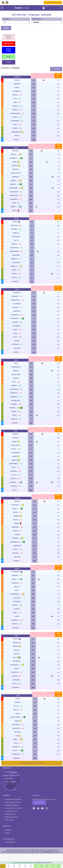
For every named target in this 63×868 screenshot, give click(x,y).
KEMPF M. (18, 702)
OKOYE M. (15, 222)
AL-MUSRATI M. (13, 188)
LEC (8, 865)
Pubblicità (8, 830)
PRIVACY (42, 850)
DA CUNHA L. (18, 732)
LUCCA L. (15, 337)
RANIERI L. (15, 95)
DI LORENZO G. (17, 304)
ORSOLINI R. (18, 557)
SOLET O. (16, 240)
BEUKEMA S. (15, 296)
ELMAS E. (15, 330)
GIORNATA (6, 19)
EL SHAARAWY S (14, 665)
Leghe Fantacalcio (11, 782)
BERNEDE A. (16, 177)
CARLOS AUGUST (16, 445)
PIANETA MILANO (9, 37)
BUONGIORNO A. (15, 300)
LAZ (20, 867)
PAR (20, 865)
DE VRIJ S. (14, 449)
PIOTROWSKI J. (16, 262)
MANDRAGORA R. (15, 113)
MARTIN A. (16, 371)
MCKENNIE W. (17, 601)
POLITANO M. (15, 344)
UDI (42, 865)
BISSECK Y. (15, 442)
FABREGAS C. (17, 758)
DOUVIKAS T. (16, 747)
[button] (45, 7)
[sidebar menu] (2, 8)
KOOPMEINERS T (15, 594)
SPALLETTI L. (16, 628)
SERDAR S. (13, 184)
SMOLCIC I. (16, 710)
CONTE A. (16, 352)
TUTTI (9, 62)
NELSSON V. (16, 169)
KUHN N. (15, 750)
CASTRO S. (16, 549)
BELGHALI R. (15, 166)
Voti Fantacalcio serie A (13, 802)
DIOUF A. (14, 475)
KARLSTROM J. (16, 255)
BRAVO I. (14, 270)
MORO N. (16, 531)
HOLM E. (15, 509)
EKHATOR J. (13, 408)
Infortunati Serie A (11, 811)
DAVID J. (15, 613)
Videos (8, 833)
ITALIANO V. (17, 561)
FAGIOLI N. (15, 110)
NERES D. (17, 341)
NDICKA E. (17, 650)
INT (47, 867)
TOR (14, 865)
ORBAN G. (13, 207)
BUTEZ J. (18, 699)
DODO (15, 102)
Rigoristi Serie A (10, 814)
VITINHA (14, 415)
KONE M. (17, 669)
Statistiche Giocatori (12, 817)
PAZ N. (17, 736)
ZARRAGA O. (14, 259)
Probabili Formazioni (12, 805)
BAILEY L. (15, 684)
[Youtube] (43, 808)
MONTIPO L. (16, 151)
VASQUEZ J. (16, 378)
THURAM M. (14, 486)
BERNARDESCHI (15, 542)
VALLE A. (18, 713)
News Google (10, 820)
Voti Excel (56, 69)
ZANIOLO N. (14, 266)
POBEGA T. (17, 535)
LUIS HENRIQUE (16, 453)
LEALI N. (16, 363)
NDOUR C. (15, 117)
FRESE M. (13, 154)
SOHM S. (15, 124)
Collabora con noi (11, 772)
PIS (8, 867)
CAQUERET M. (16, 728)
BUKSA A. (14, 277)
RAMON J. (17, 721)
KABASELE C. (16, 233)
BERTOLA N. (14, 225)
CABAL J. (14, 579)
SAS (31, 867)
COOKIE (48, 850)
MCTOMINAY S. (17, 326)
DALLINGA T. (16, 553)
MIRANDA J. (17, 516)
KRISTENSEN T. (16, 237)
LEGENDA (6, 28)
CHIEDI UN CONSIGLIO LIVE (54, 3)
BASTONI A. (16, 438)
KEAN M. (17, 136)
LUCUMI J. (16, 512)
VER (36, 867)
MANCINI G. (16, 646)
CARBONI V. (14, 386)
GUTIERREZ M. (14, 318)
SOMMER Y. (16, 434)
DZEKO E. (15, 128)
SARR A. (14, 203)
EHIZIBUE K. (14, 229)
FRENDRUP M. (14, 393)
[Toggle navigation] (61, 8)
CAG (25, 867)
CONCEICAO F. (15, 620)
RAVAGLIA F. (17, 501)
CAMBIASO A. (15, 583)
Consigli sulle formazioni (13, 799)
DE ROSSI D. (15, 423)
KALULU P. (17, 587)
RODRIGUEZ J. (16, 754)
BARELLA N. (15, 460)
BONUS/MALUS (37, 19)
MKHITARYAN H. (14, 464)
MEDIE (9, 57)
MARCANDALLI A (16, 367)
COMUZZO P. (17, 84)
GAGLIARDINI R (14, 192)
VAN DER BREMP (15, 717)
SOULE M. (15, 676)
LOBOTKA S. (15, 322)
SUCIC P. (14, 467)
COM (58, 867)
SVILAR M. (16, 639)
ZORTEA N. (16, 520)
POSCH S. (16, 706)
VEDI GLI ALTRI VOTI (44, 863)
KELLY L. (17, 590)
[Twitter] (38, 808)
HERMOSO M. (17, 643)
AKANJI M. (15, 456)
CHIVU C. (15, 490)
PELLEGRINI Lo (15, 672)
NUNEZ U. (15, 162)
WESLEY (15, 657)
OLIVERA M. (15, 307)
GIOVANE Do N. (14, 195)
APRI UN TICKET (39, 803)
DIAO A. (16, 743)
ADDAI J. (15, 739)
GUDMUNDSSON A (16, 132)
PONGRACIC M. (17, 91)
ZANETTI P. (15, 211)
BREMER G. (15, 575)
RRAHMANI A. (17, 311)
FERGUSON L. (16, 527)
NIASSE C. (13, 181)
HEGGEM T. (17, 523)
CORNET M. (14, 419)
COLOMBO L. (14, 404)
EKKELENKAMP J (14, 251)
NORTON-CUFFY (16, 374)
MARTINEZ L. (13, 482)
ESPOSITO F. (14, 478)
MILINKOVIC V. (17, 293)
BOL (53, 865)
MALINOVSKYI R (16, 400)
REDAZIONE (54, 850)
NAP (42, 867)
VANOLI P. (16, 140)
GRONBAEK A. (14, 397)
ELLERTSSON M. (14, 389)
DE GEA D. (17, 80)
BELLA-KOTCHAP (16, 173)
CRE (14, 867)
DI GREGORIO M (16, 572)
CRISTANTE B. (17, 661)
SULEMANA (15, 538)
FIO (36, 865)
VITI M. (15, 99)
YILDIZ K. (17, 616)
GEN (47, 865)
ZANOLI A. (14, 244)
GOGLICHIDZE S (14, 248)
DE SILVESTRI (15, 505)
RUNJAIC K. (16, 281)
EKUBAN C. (14, 411)
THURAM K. (17, 609)
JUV (53, 867)
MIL (31, 865)
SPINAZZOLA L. (15, 315)
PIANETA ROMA (9, 44)
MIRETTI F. (15, 605)
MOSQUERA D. (14, 199)
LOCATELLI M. (17, 598)
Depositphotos (10, 842)
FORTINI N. (15, 106)
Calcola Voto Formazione (14, 808)
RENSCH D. (17, 654)
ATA (25, 865)
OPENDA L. (15, 624)
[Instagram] (47, 808)
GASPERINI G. (16, 687)
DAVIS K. (14, 274)
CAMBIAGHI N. (17, 546)
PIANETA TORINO (9, 50)
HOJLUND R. (17, 348)
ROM (58, 865)
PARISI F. (17, 87)
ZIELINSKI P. (14, 471)
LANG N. (15, 333)
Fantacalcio (9, 779)
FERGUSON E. (17, 680)
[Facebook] (34, 808)
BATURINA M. (16, 725)
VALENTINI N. (13, 158)
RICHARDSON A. (15, 121)
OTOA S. (14, 382)
